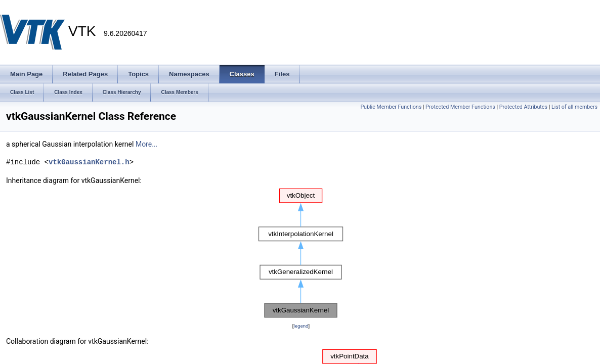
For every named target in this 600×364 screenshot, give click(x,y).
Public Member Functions (391, 107)
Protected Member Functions (460, 107)
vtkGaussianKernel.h (89, 162)
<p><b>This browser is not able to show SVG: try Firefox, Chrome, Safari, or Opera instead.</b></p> (301, 253)
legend (301, 326)
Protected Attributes (523, 107)
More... (146, 144)
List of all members (574, 107)
